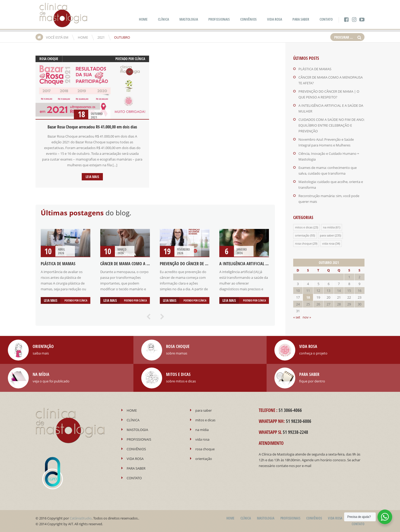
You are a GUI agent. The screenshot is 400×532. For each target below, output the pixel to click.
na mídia (329, 227)
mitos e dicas (304, 227)
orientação (302, 235)
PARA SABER (301, 19)
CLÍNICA (163, 19)
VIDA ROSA (275, 19)
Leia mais (92, 177)
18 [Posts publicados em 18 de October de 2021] (308, 297)
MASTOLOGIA (189, 19)
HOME (143, 19)
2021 (101, 37)
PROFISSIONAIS (219, 19)
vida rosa (328, 243)
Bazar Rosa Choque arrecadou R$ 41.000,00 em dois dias (92, 127)
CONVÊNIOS (248, 19)
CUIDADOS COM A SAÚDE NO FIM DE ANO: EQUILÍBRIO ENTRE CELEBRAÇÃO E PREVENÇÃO (331, 125)
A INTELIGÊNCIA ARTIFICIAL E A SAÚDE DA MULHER (261, 264)
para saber (327, 235)
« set (297, 317)
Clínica (140, 59)
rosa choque (49, 59)
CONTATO (326, 19)
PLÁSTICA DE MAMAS (58, 264)
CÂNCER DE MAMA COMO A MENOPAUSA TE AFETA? (143, 264)
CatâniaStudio (81, 518)
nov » (307, 317)
